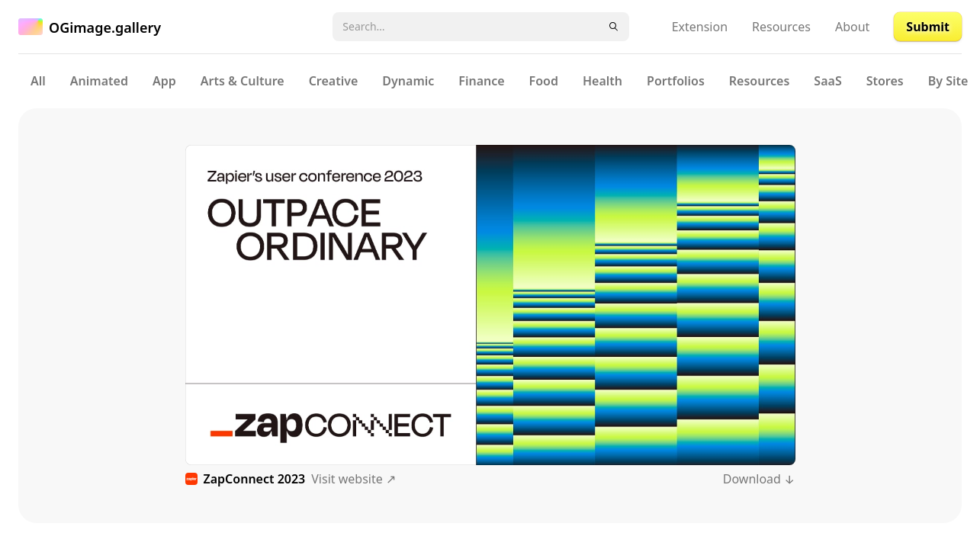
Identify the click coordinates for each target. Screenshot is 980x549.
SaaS (827, 81)
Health (602, 81)
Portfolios (676, 81)
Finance (481, 81)
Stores (885, 81)
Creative (334, 81)
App (164, 81)
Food (544, 81)
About (852, 27)
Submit (928, 27)
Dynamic (408, 81)
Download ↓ (759, 479)
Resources (781, 27)
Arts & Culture (243, 81)
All (38, 81)
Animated (99, 81)
